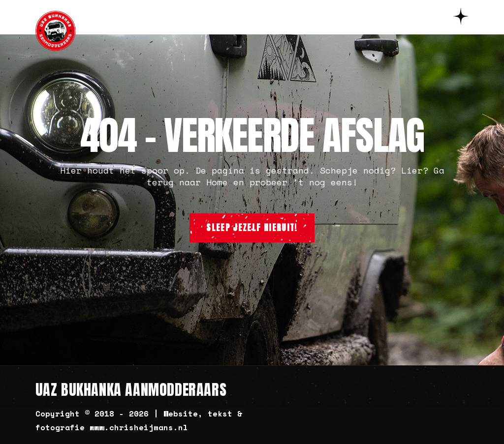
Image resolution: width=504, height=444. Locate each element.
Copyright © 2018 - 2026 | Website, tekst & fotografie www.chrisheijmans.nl (139, 420)
